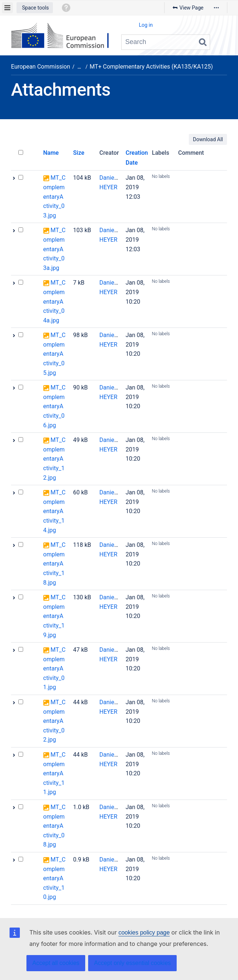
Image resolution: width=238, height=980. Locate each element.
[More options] (216, 8)
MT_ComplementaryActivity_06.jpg (55, 406)
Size (79, 153)
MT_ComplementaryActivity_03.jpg (55, 196)
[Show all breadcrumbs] (79, 67)
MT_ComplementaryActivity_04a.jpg (55, 301)
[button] (35, 8)
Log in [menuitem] (146, 25)
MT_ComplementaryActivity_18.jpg (55, 564)
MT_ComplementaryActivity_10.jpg (55, 878)
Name (51, 153)
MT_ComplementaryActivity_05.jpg (55, 354)
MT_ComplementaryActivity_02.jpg (55, 721)
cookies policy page (144, 933)
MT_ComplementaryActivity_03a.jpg (55, 249)
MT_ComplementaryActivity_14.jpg (55, 511)
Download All (208, 139)
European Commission (41, 67)
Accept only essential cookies (132, 963)
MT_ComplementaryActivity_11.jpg (55, 773)
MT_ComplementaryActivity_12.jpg (55, 459)
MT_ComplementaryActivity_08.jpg (55, 826)
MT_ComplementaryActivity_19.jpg (55, 616)
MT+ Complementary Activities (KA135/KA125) (151, 67)
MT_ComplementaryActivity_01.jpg (55, 668)
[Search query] (166, 42)
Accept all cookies (56, 963)
